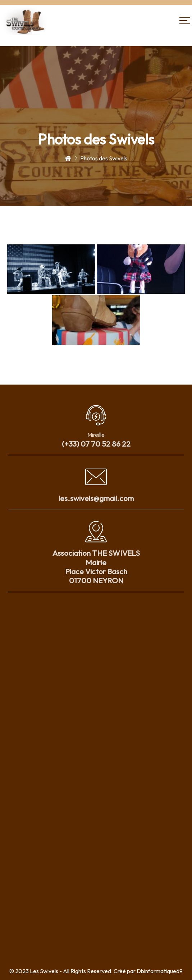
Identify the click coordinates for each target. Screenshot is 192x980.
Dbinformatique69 (160, 971)
